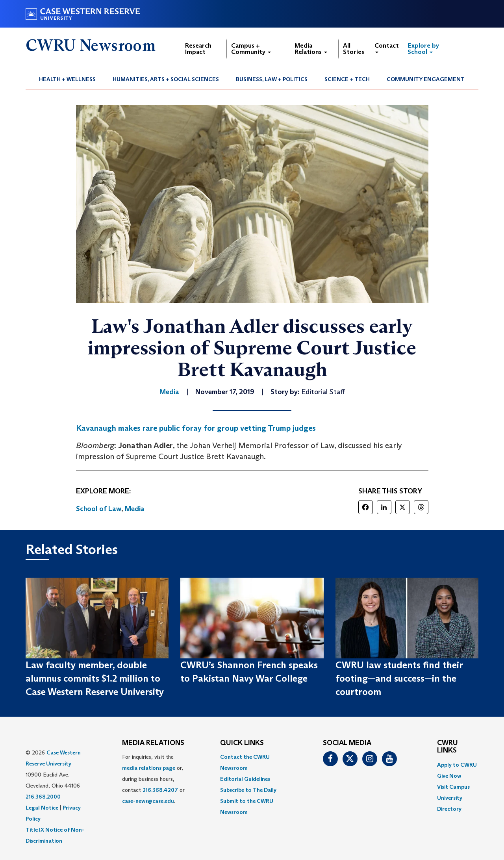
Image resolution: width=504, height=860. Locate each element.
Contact (387, 47)
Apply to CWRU (457, 765)
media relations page (149, 768)
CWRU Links (447, 747)
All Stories (354, 49)
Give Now (449, 776)
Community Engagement (426, 79)
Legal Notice (42, 808)
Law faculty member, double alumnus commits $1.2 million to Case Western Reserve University (95, 678)
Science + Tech (347, 79)
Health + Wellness (67, 79)
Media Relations (311, 49)
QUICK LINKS (242, 743)
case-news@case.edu (148, 801)
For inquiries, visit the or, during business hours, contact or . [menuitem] (153, 779)
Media (135, 509)
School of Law (99, 509)
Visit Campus (453, 787)
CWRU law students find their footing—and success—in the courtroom (399, 678)
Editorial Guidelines (245, 779)
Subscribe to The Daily (248, 790)
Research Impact (198, 49)
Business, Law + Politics (272, 79)
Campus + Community (251, 49)
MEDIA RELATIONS (153, 743)
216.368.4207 (160, 790)
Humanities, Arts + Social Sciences (166, 79)
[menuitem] (68, 79)
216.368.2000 (43, 797)
